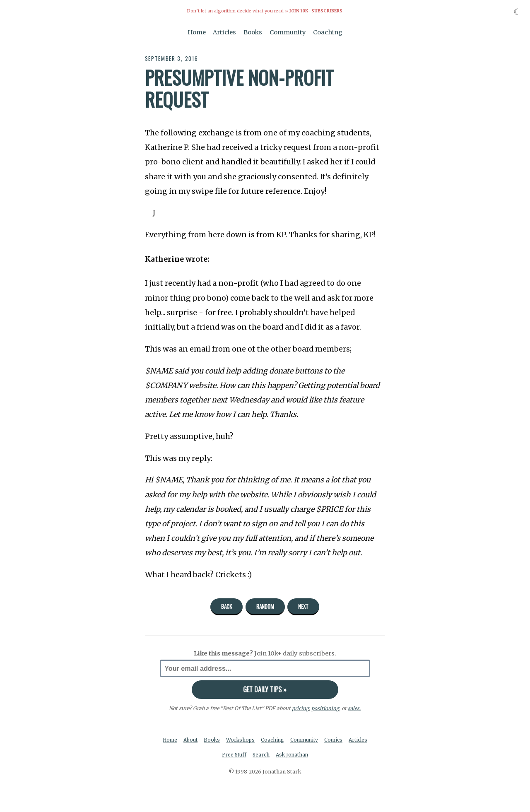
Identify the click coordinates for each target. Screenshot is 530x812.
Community (288, 32)
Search (274, 755)
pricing (300, 708)
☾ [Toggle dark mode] (517, 12)
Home (197, 32)
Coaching (328, 32)
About (201, 740)
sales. (354, 708)
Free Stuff (246, 755)
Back (226, 606)
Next (303, 606)
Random (265, 606)
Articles (224, 32)
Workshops (253, 740)
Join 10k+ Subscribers (316, 11)
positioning (325, 708)
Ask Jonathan (306, 755)
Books (253, 32)
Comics (349, 740)
